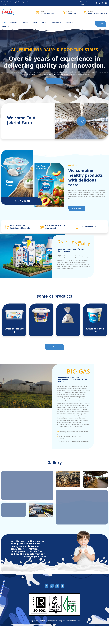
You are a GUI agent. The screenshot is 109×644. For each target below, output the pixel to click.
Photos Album (56, 22)
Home (4, 22)
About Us (14, 22)
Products (25, 22)
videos (44, 22)
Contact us (5, 27)
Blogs (35, 22)
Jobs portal (69, 22)
